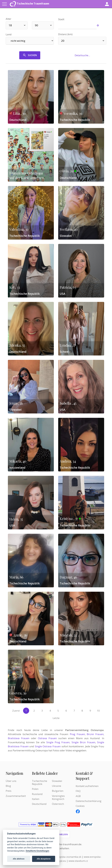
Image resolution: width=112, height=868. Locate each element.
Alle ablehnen (19, 859)
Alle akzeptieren (44, 859)
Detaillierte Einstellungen (37, 851)
